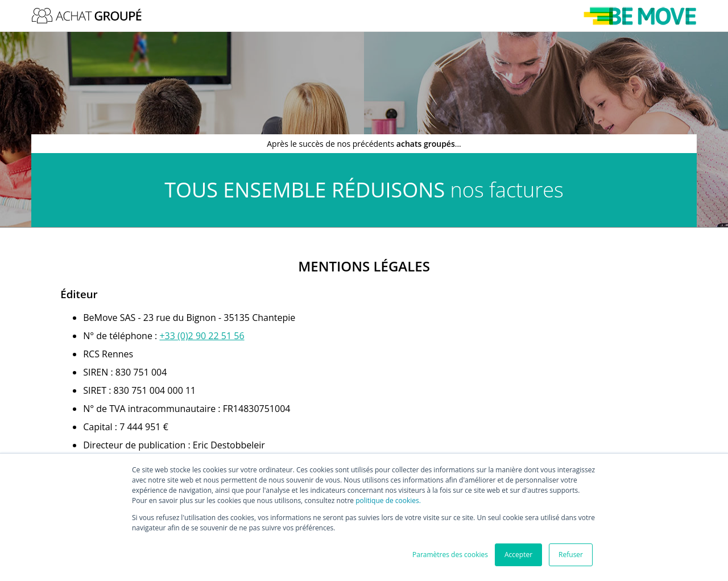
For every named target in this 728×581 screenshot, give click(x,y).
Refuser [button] (571, 555)
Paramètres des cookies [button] (450, 555)
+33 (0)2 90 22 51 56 (202, 336)
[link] (202, 336)
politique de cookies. (388, 500)
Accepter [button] (518, 555)
